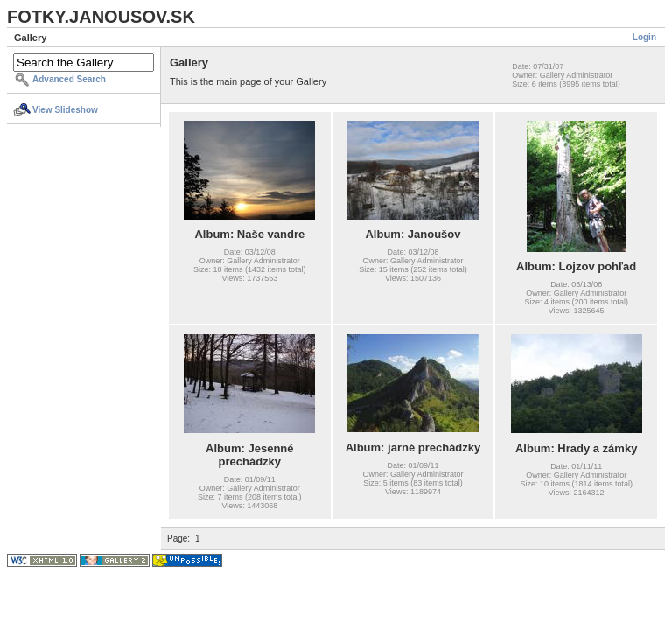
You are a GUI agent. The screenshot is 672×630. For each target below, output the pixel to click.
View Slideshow (65, 110)
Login (644, 37)
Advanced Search (69, 79)
